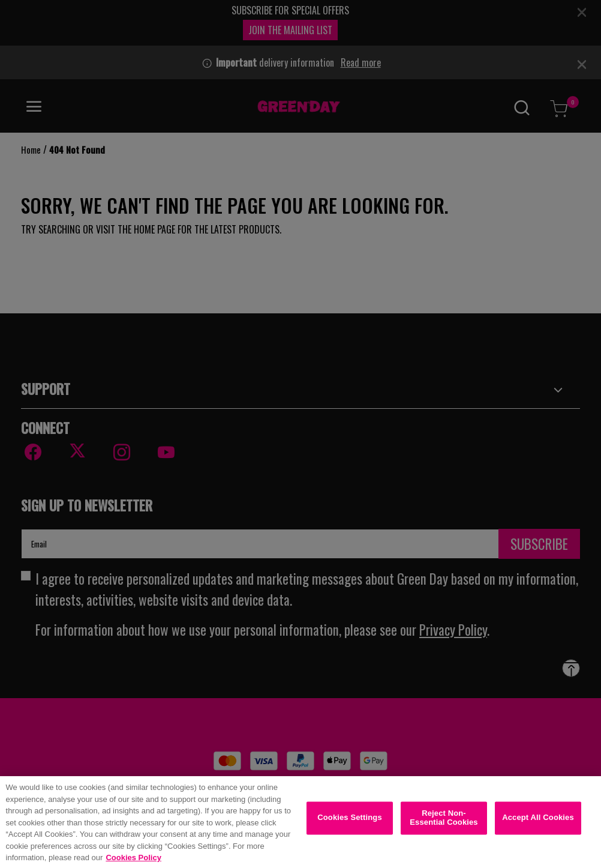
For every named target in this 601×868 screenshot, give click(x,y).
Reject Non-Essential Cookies (444, 823)
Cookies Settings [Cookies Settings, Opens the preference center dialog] (350, 823)
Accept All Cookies (538, 823)
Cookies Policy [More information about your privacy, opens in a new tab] (133, 863)
